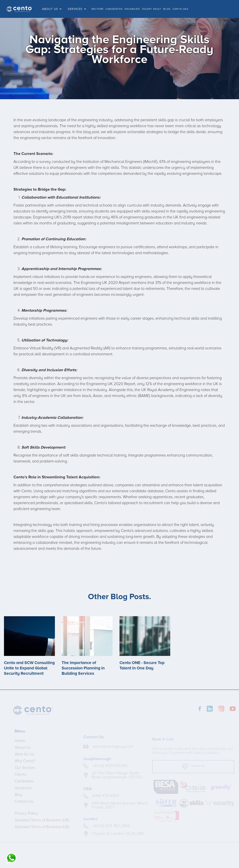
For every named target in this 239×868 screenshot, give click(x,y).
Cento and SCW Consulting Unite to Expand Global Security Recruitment (29, 668)
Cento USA (180, 9)
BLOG (167, 9)
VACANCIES (132, 9)
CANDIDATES (114, 9)
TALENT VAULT (152, 9)
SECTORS (98, 9)
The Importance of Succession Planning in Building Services (83, 668)
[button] (53, 9)
